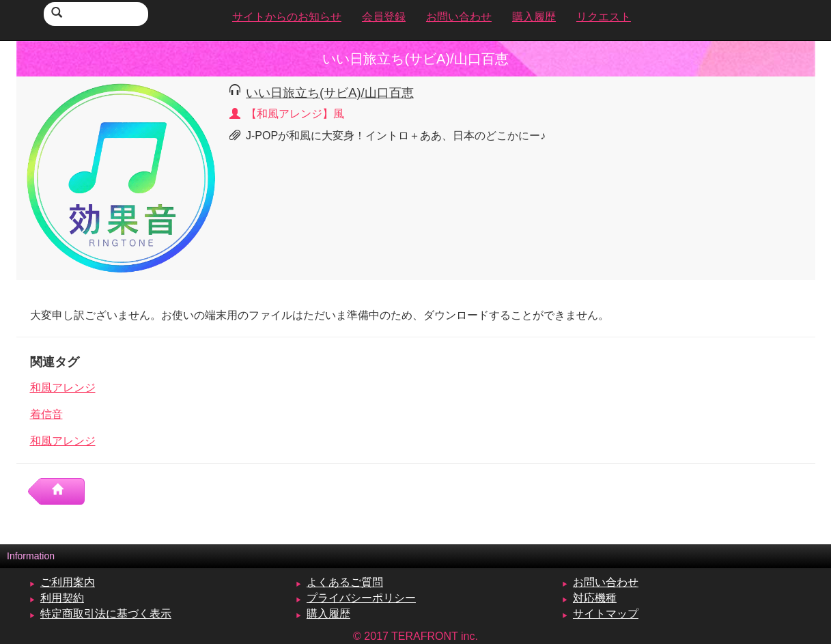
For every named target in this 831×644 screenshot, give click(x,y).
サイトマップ (606, 614)
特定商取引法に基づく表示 (106, 614)
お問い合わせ (606, 582)
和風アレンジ (63, 388)
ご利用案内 (68, 582)
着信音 (46, 414)
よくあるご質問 (345, 582)
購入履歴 (328, 614)
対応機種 (595, 598)
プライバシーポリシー (361, 598)
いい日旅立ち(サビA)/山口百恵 (330, 93)
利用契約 (62, 598)
